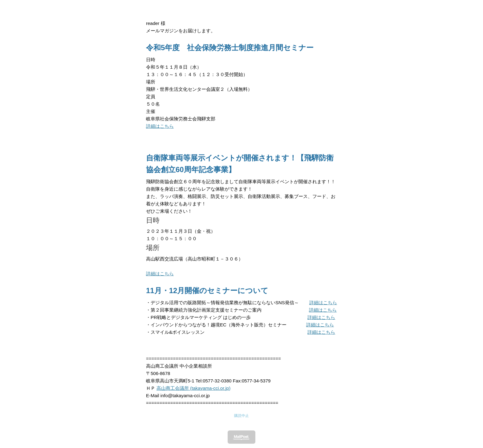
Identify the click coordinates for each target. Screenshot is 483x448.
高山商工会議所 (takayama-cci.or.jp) (193, 388)
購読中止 (241, 416)
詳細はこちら (160, 126)
